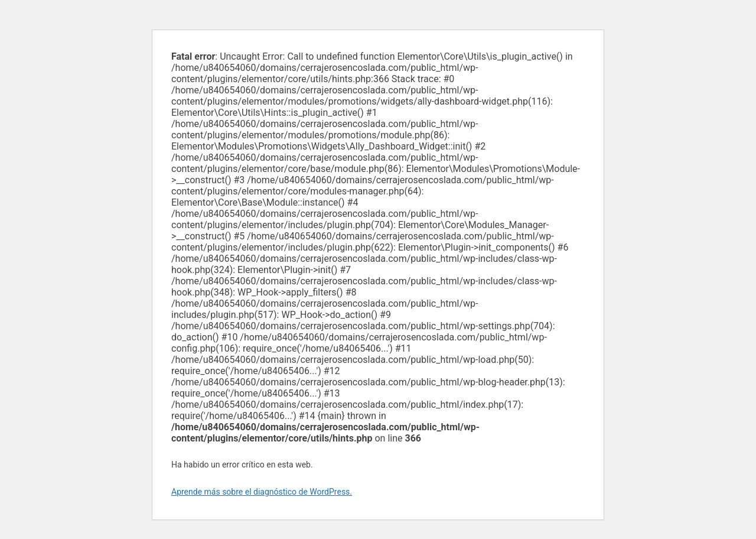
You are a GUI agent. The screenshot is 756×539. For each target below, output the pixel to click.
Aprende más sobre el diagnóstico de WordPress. (262, 492)
